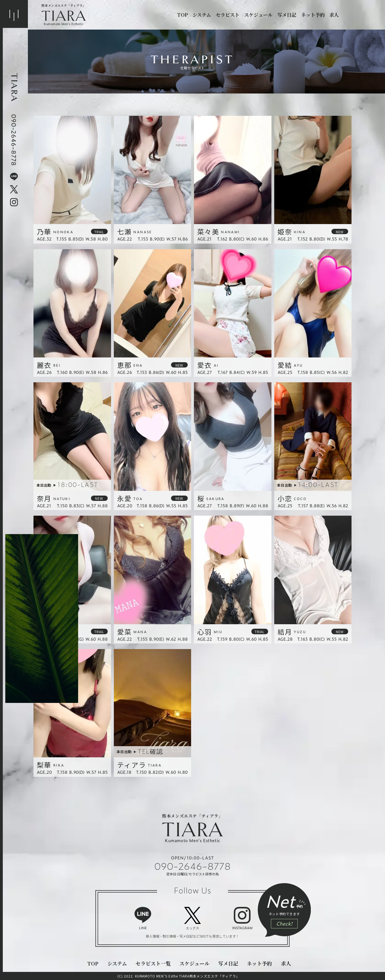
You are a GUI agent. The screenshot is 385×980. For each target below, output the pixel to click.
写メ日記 (287, 15)
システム (202, 15)
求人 (334, 15)
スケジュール (258, 15)
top (183, 15)
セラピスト (228, 15)
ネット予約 (313, 15)
